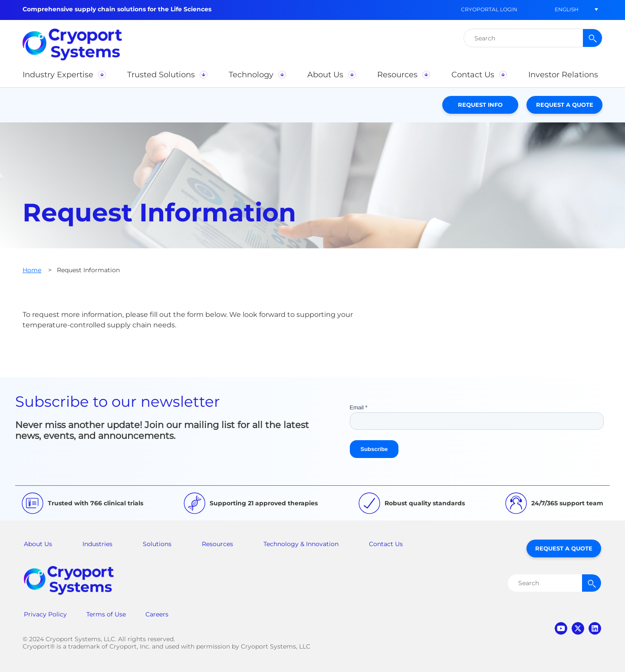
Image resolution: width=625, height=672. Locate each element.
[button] (566, 9)
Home (32, 270)
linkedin (595, 628)
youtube (561, 628)
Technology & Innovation (301, 544)
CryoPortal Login (489, 9)
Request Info (480, 105)
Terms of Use (106, 614)
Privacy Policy (45, 614)
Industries (97, 544)
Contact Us (386, 544)
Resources (217, 544)
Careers (157, 614)
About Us (38, 544)
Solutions (157, 544)
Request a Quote (565, 105)
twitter (578, 628)
